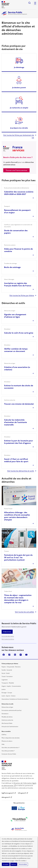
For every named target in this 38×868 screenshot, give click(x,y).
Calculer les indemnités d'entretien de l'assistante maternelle (16, 422)
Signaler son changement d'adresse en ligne (15, 316)
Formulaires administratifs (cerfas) (12, 710)
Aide (3, 744)
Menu (35, 4)
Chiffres (4, 735)
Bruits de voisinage (12, 267)
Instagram (21, 655)
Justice (4, 689)
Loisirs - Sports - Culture (9, 696)
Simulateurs (5, 714)
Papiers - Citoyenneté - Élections (11, 667)
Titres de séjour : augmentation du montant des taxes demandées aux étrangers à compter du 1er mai (18, 599)
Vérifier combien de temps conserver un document (16, 350)
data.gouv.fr (7, 797)
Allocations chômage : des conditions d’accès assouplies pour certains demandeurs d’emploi (17, 516)
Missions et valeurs (7, 741)
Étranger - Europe (7, 693)
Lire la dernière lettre (8, 636)
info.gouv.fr (23, 793)
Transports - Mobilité (8, 683)
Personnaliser (23, 864)
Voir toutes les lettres (8, 639)
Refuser (14, 864)
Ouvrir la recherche (29, 3)
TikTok (9, 655)
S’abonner (7, 632)
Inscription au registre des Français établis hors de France (18, 284)
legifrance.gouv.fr (9, 793)
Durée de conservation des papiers (16, 232)
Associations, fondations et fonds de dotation (15, 699)
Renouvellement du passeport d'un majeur (17, 211)
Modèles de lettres (7, 717)
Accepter (6, 864)
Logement (5, 680)
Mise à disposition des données (11, 738)
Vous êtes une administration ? (10, 748)
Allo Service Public (7, 723)
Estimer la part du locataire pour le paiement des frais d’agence (19, 442)
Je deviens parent (19, 88)
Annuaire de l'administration (10, 727)
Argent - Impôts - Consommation (11, 686)
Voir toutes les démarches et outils (21, 471)
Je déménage (19, 67)
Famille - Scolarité (7, 670)
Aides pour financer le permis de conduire (18, 250)
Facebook (4, 655)
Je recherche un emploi (19, 108)
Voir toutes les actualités (24, 612)
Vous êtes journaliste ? (8, 751)
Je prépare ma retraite (19, 128)
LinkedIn (15, 655)
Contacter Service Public (9, 754)
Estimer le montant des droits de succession (19, 387)
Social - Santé (6, 673)
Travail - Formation (7, 677)
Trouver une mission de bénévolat (19, 404)
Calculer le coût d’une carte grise (19, 333)
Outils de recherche (7, 720)
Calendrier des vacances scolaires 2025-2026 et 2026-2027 (19, 193)
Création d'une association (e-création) (17, 368)
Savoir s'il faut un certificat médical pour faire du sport (16, 460)
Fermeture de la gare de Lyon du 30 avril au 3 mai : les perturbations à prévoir (18, 557)
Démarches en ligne (7, 707)
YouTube (26, 655)
